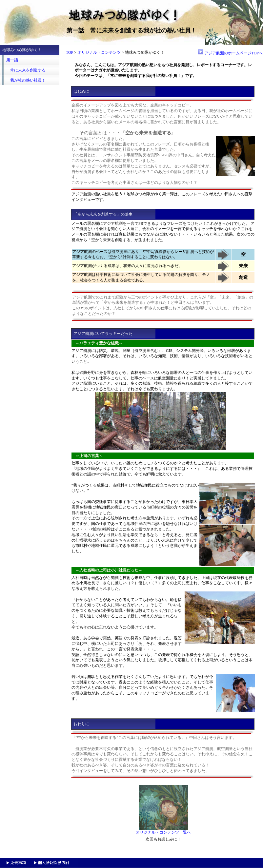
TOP (70, 52)
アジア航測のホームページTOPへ (230, 53)
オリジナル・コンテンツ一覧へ (163, 830)
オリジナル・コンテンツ (99, 52)
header (30, 160)
